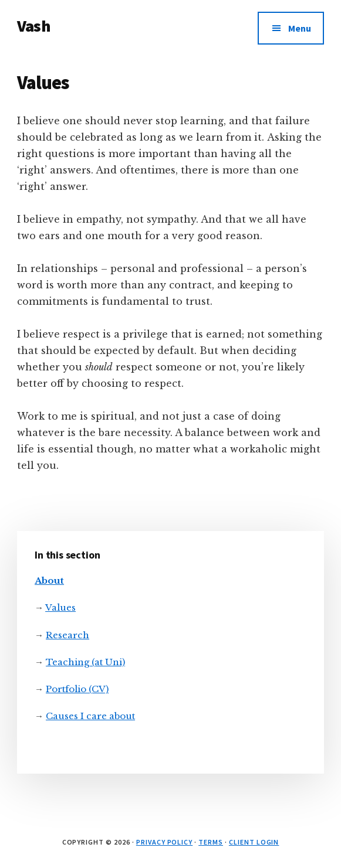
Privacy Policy (164, 842)
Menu (300, 28)
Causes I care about (90, 716)
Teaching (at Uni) (85, 662)
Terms (211, 842)
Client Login (254, 842)
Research (67, 635)
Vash (34, 26)
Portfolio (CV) (77, 689)
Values (60, 607)
